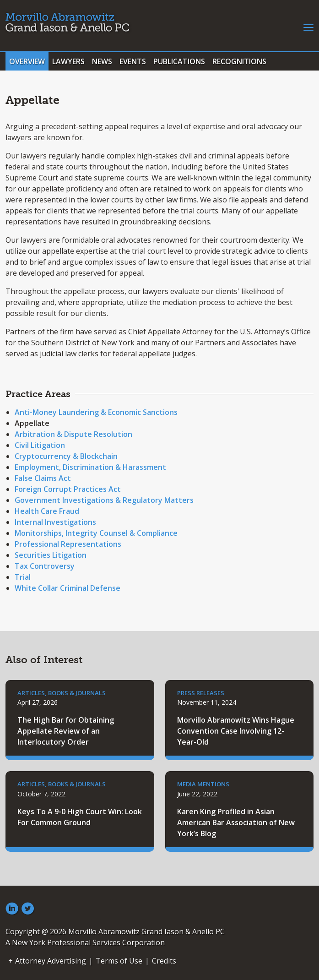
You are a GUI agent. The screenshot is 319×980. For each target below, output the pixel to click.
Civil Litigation (40, 445)
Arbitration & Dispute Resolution (73, 434)
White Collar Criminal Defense (68, 588)
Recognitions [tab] (239, 61)
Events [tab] (133, 61)
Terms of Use (119, 961)
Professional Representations (68, 544)
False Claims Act (43, 478)
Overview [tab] (27, 61)
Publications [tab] (179, 61)
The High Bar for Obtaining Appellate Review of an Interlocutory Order (66, 731)
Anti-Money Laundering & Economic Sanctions (96, 412)
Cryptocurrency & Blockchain (66, 456)
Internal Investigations (55, 522)
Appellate (32, 423)
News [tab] (102, 61)
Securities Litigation (51, 555)
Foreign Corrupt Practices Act (68, 489)
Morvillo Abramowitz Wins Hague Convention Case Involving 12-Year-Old (236, 731)
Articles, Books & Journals (62, 693)
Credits (164, 961)
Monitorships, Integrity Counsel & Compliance (96, 533)
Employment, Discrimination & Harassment (90, 467)
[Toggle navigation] (308, 27)
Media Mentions (203, 784)
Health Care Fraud (47, 511)
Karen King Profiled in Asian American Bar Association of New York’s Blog (236, 822)
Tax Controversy (45, 566)
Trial (23, 577)
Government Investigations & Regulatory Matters (104, 500)
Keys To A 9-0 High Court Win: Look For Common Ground (80, 817)
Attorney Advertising (51, 961)
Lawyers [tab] (68, 61)
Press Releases (201, 693)
